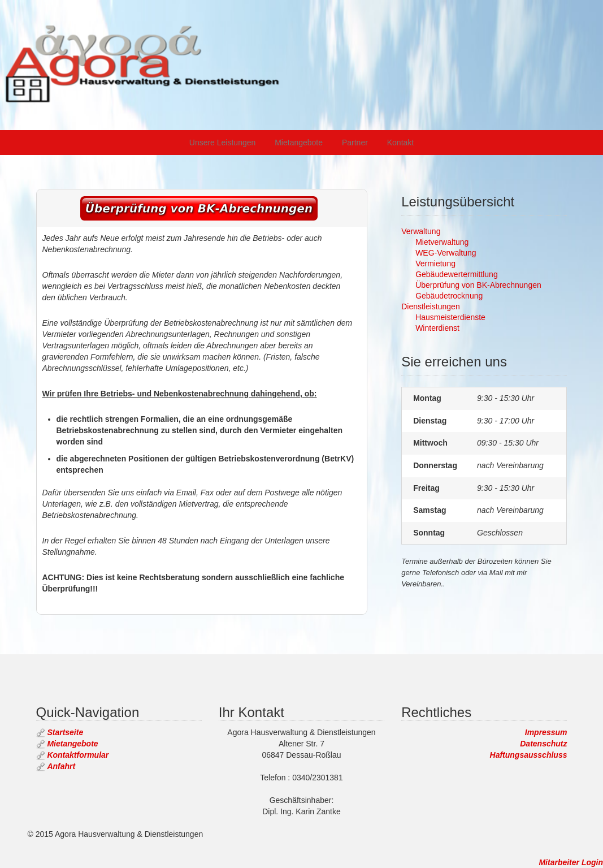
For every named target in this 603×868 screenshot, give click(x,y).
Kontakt (400, 142)
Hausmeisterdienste (450, 317)
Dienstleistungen (431, 306)
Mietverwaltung (442, 242)
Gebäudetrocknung (449, 296)
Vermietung (435, 264)
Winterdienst (437, 328)
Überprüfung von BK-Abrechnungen (478, 285)
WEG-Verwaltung (446, 253)
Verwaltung (421, 231)
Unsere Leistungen (223, 142)
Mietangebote (299, 142)
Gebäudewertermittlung (457, 274)
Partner (355, 142)
